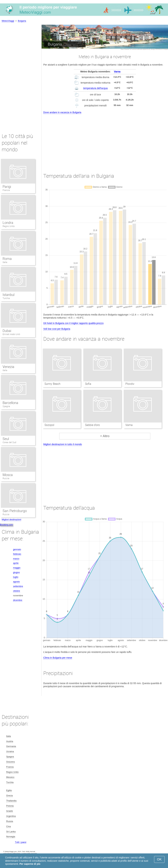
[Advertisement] (105, 140)
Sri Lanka (11, 832)
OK (159, 859)
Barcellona (10, 403)
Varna (117, 72)
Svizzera (10, 762)
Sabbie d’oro (92, 425)
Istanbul (9, 295)
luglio (16, 577)
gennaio (17, 549)
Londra (8, 223)
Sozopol (49, 425)
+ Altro (105, 436)
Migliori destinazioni (11, 520)
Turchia (6, 298)
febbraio (17, 554)
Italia (5, 262)
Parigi (7, 187)
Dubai (7, 331)
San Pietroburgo (15, 511)
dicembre (18, 600)
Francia (6, 190)
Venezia (8, 367)
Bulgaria (22, 21)
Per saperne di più (30, 864)
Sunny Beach (52, 384)
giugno (16, 572)
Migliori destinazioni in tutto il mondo (63, 444)
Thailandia (11, 801)
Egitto (9, 790)
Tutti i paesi (21, 842)
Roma (7, 259)
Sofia (88, 384)
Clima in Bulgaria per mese (58, 658)
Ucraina (10, 751)
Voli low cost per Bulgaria (57, 329)
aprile (16, 563)
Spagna (6, 406)
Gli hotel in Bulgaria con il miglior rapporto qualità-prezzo (73, 323)
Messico (10, 777)
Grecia (9, 796)
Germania (11, 746)
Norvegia (11, 837)
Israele (10, 811)
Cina (9, 826)
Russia (6, 478)
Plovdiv (130, 384)
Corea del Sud (9, 442)
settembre (18, 586)
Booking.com (6, 525)
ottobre (16, 591)
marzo (16, 559)
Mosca (8, 475)
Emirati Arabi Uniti (11, 334)
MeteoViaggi (8, 21)
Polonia (10, 806)
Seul (6, 439)
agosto (16, 582)
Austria (10, 741)
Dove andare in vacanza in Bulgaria (62, 112)
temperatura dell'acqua (96, 88)
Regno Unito (9, 226)
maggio (17, 568)
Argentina (11, 816)
